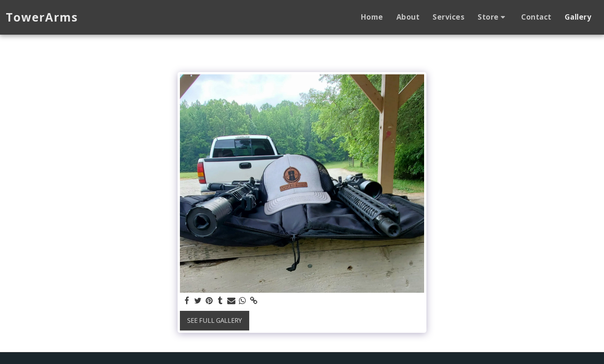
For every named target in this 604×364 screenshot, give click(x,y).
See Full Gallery (215, 320)
